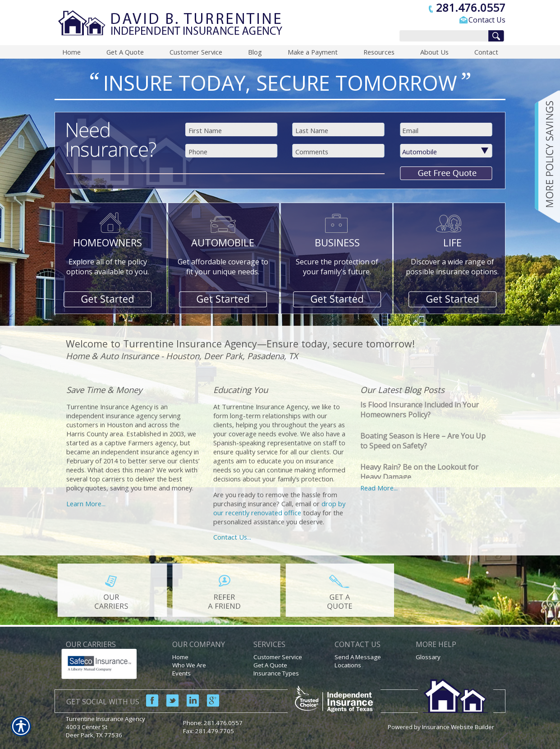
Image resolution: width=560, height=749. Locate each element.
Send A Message (358, 657)
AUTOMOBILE (223, 242)
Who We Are (189, 665)
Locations (348, 665)
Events (181, 673)
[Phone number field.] (232, 152)
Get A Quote (270, 665)
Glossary (428, 657)
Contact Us (487, 20)
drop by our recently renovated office (279, 508)
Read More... (379, 488)
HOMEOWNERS (108, 242)
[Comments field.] (339, 152)
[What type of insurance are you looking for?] (452, 152)
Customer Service (278, 657)
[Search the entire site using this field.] (442, 37)
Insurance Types (276, 673)
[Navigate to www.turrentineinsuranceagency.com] (544, 157)
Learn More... (86, 504)
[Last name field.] (339, 130)
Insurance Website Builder (458, 727)
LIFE (452, 242)
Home (180, 657)
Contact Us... (232, 537)
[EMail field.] (446, 130)
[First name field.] (232, 130)
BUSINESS (337, 242)
